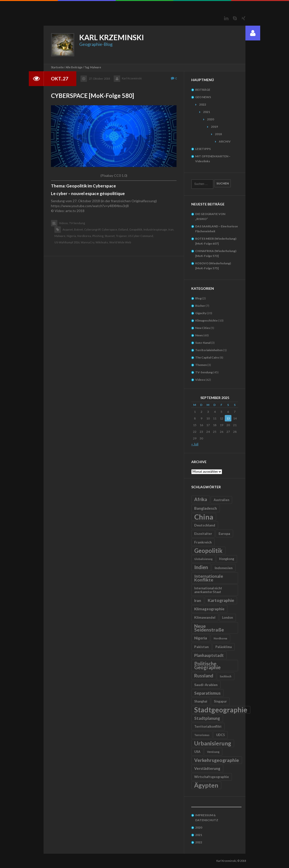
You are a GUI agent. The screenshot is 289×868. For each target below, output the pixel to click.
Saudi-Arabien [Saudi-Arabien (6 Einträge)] (206, 685)
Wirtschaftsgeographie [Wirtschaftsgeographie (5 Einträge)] (212, 777)
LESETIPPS (203, 149)
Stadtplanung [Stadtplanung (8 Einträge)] (207, 718)
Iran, (171, 229)
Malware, (60, 236)
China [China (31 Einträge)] (204, 517)
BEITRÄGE (203, 90)
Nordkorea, (84, 236)
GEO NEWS (203, 97)
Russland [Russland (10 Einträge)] (204, 676)
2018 (218, 134)
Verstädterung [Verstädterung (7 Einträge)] (207, 768)
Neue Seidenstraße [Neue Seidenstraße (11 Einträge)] (209, 628)
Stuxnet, (110, 236)
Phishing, (98, 236)
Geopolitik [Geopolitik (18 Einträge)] (208, 551)
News (199, 335)
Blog (198, 298)
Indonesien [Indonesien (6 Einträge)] (224, 568)
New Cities (203, 328)
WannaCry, (88, 242)
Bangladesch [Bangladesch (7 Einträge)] (206, 508)
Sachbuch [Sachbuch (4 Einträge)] (226, 676)
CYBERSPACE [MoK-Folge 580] (92, 96)
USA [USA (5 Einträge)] (197, 752)
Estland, (123, 229)
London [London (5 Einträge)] (227, 618)
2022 (203, 104)
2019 (214, 127)
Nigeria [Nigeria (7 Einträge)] (201, 638)
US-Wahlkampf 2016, (67, 242)
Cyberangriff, (93, 229)
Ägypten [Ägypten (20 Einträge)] (206, 785)
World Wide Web (120, 242)
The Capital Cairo (207, 357)
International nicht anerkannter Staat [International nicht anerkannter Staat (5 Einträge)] (208, 590)
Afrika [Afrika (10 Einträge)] (201, 499)
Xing (243, 18)
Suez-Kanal (203, 343)
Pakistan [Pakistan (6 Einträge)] (201, 647)
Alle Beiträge (74, 67)
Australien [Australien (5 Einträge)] (221, 500)
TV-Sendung (77, 223)
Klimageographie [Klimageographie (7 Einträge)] (209, 609)
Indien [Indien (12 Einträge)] (201, 567)
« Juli (195, 444)
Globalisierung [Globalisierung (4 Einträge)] (203, 559)
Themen (201, 365)
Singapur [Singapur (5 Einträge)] (220, 701)
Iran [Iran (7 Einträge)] (198, 600)
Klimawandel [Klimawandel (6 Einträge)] (205, 617)
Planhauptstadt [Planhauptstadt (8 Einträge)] (209, 655)
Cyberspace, (110, 229)
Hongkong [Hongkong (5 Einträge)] (227, 559)
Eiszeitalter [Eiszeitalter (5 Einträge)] (203, 534)
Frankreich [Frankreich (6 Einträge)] (203, 542)
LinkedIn (226, 18)
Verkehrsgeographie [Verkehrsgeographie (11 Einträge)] (217, 760)
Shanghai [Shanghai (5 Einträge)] (201, 701)
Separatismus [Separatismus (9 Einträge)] (207, 693)
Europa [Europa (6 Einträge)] (224, 533)
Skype (235, 18)
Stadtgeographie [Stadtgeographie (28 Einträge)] (221, 710)
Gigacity (201, 313)
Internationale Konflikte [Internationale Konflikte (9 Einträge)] (209, 578)
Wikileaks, (102, 242)
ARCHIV (225, 141)
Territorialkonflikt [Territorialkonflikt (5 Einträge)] (208, 727)
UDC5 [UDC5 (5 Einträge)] (220, 735)
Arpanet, (68, 229)
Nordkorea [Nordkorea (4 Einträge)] (220, 638)
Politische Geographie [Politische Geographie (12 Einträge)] (207, 665)
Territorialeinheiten (209, 350)
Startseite (57, 67)
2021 (207, 112)
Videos (200, 380)
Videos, (64, 223)
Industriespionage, (156, 229)
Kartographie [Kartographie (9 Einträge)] (221, 600)
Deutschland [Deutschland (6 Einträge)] (205, 525)
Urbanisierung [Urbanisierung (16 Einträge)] (213, 743)
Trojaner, (122, 236)
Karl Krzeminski (132, 78)
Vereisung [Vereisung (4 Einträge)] (213, 752)
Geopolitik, (136, 229)
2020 (210, 119)
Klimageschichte (206, 320)
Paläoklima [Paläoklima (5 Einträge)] (224, 647)
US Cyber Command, (141, 236)
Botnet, (79, 229)
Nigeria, (72, 236)
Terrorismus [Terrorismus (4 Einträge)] (202, 735)
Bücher (200, 306)
